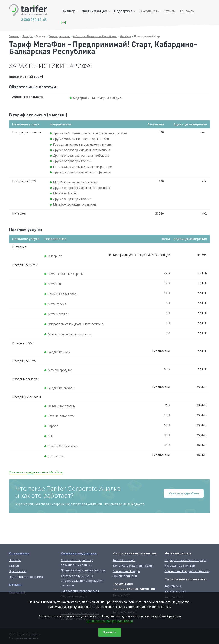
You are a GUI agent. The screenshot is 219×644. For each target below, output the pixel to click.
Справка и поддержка (79, 553)
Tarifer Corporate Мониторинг (133, 566)
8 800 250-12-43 (34, 20)
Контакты (187, 11)
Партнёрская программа (26, 577)
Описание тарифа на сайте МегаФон (36, 472)
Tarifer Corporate (124, 560)
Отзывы (170, 11)
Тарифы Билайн (175, 591)
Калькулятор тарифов (180, 566)
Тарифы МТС (173, 586)
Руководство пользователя (80, 591)
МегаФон (125, 36)
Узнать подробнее (184, 493)
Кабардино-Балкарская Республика (95, 36)
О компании (148, 11)
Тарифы (27, 36)
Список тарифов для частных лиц (187, 571)
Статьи (14, 566)
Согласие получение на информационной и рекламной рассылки (82, 581)
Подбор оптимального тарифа (186, 560)
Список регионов (59, 36)
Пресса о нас (18, 571)
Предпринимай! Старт (147, 36)
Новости (15, 560)
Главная (14, 36)
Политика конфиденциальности (110, 621)
